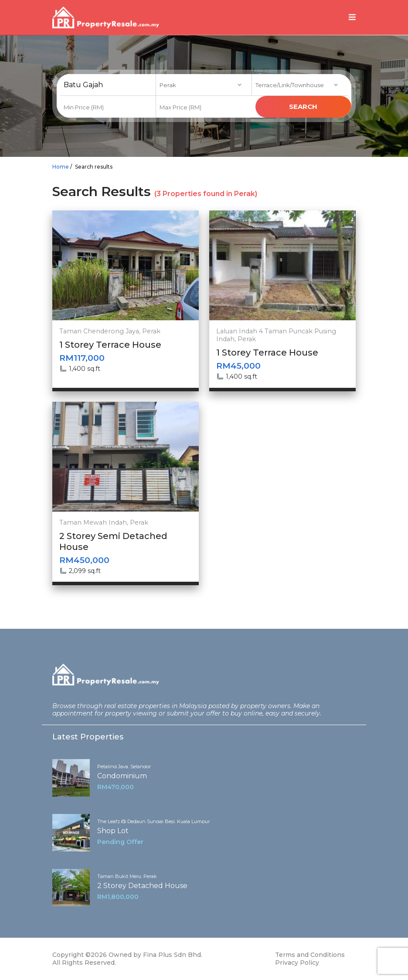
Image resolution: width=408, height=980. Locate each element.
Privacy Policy (297, 963)
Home (61, 167)
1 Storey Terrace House (110, 345)
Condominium (122, 776)
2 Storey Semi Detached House (113, 541)
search (303, 107)
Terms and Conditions (310, 955)
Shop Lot (113, 831)
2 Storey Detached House (142, 886)
